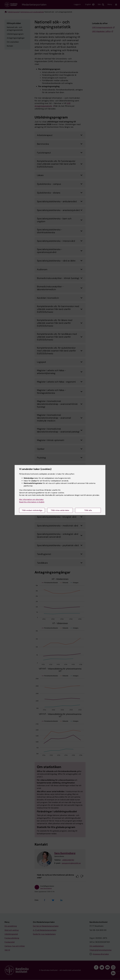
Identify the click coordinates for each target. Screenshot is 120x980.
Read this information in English (32, 502)
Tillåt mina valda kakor (60, 510)
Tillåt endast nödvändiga (32, 510)
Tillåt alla (88, 510)
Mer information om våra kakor (31, 499)
